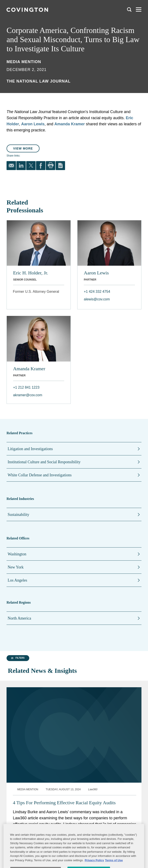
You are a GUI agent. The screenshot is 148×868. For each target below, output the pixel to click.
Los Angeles (17, 580)
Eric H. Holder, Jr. (31, 273)
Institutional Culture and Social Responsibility (44, 462)
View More (23, 148)
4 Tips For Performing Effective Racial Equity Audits (64, 792)
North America (19, 618)
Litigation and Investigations (30, 449)
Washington (17, 554)
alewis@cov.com (97, 299)
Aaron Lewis (33, 124)
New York (16, 567)
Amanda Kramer (70, 124)
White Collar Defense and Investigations (40, 475)
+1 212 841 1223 (26, 387)
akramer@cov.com (28, 395)
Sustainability (18, 515)
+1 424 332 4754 (97, 292)
